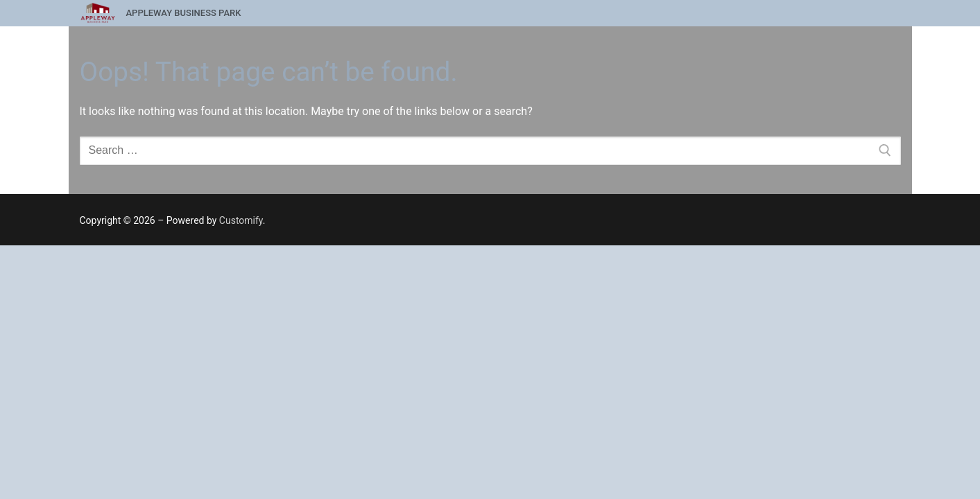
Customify (241, 220)
